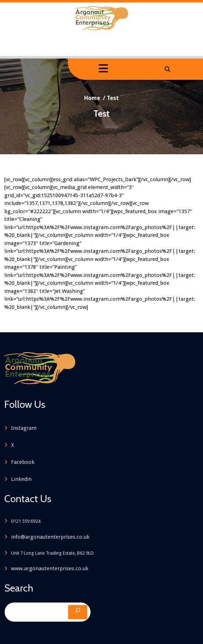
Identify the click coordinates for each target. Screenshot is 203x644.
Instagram (22, 428)
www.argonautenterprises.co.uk (48, 568)
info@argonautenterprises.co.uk (49, 537)
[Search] (78, 612)
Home (94, 98)
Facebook (21, 462)
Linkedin (20, 479)
